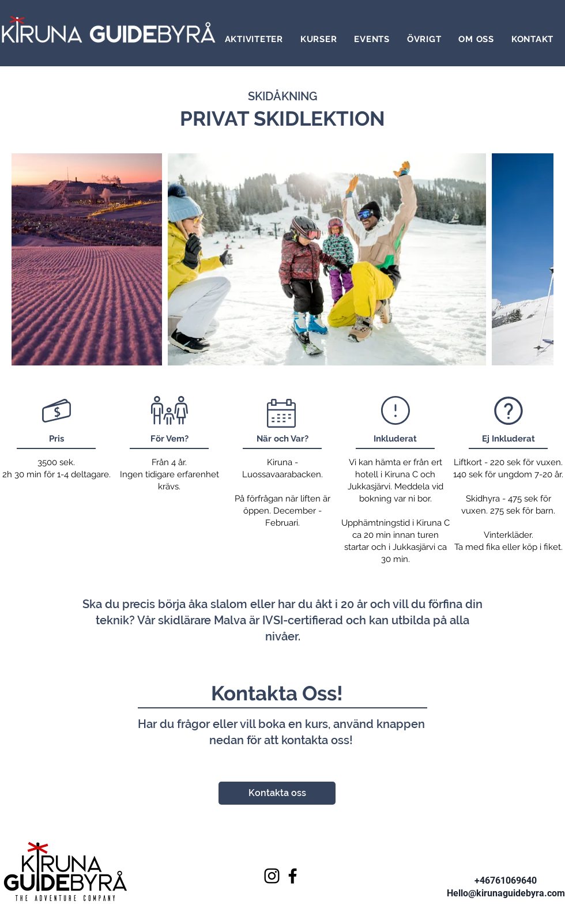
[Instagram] (272, 876)
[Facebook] (293, 876)
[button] (254, 39)
